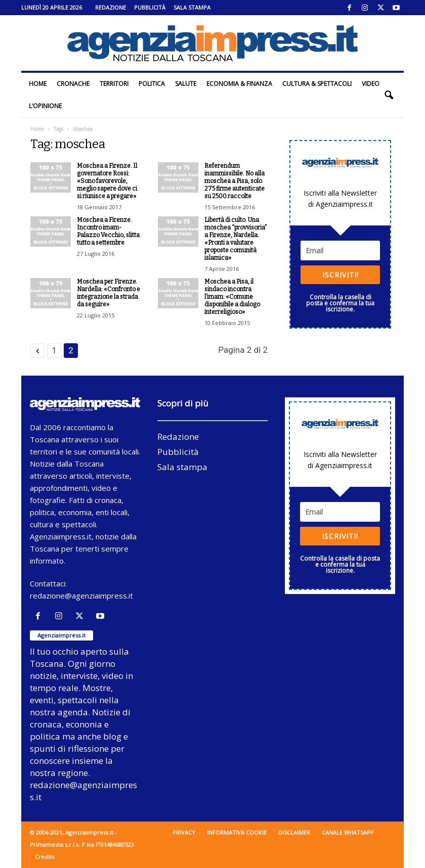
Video (371, 84)
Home (38, 84)
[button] (389, 95)
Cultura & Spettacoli (317, 84)
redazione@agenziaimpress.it (81, 596)
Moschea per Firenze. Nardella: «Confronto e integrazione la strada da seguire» (109, 293)
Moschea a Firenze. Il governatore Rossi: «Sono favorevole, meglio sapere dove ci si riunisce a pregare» (107, 181)
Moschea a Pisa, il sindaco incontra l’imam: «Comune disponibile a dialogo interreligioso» (232, 297)
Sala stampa (192, 7)
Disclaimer (294, 832)
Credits (45, 857)
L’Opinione (45, 106)
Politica (152, 84)
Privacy (184, 832)
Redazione (111, 7)
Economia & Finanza (239, 84)
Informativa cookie (237, 832)
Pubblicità (150, 7)
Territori (114, 84)
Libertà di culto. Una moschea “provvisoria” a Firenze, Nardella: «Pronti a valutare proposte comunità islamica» (236, 239)
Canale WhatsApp (348, 832)
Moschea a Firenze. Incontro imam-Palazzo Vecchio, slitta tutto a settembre (108, 231)
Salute (186, 84)
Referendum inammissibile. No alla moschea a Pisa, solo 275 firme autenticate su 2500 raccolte (235, 181)
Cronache (73, 84)
